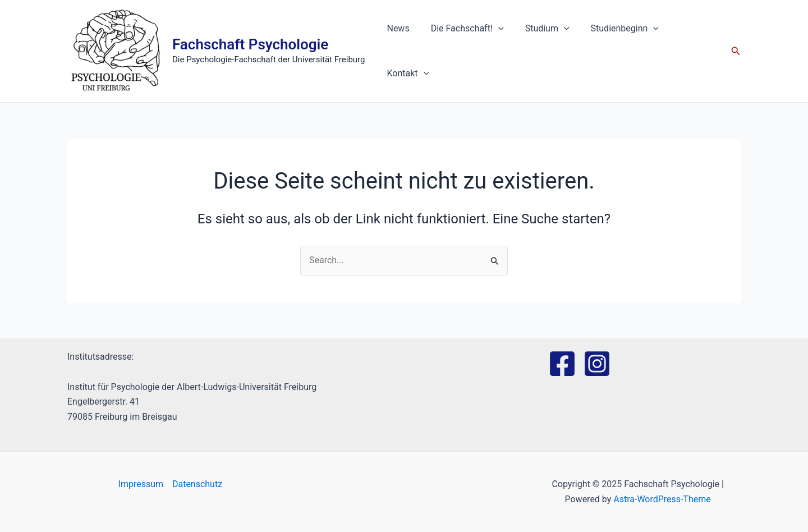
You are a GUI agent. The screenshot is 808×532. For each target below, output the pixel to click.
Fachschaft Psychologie (250, 44)
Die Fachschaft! (466, 51)
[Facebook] (562, 364)
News (401, 51)
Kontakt (690, 51)
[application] (497, 51)
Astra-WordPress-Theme (662, 499)
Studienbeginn (617, 51)
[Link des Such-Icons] (736, 51)
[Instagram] (597, 364)
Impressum (141, 484)
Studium (543, 51)
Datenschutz (197, 484)
